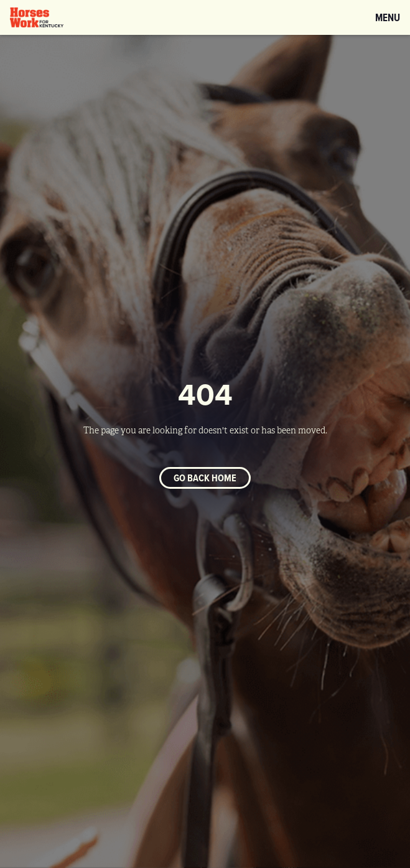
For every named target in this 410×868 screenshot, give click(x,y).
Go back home (205, 478)
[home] (37, 17)
